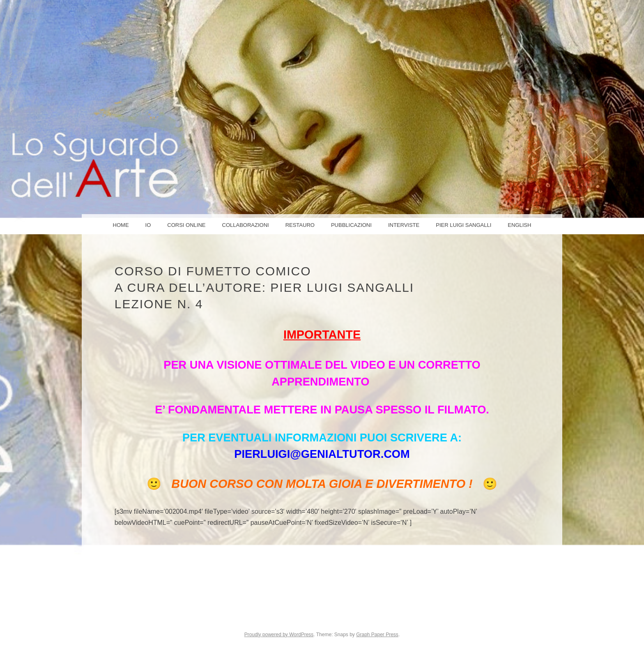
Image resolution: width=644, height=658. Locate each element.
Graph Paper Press (377, 635)
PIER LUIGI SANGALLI (463, 225)
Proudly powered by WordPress (279, 635)
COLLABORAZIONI (246, 225)
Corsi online (186, 225)
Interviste (404, 225)
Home (121, 225)
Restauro (300, 225)
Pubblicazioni (351, 225)
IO (148, 225)
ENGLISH (519, 225)
